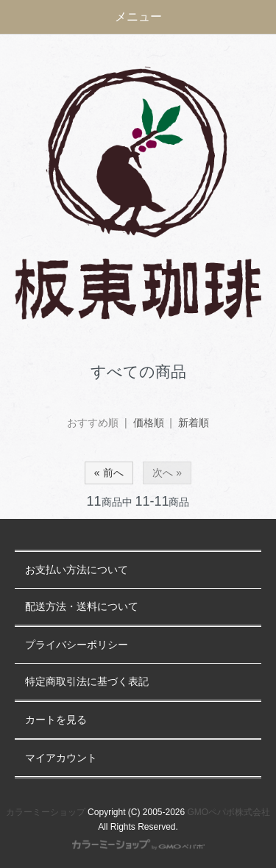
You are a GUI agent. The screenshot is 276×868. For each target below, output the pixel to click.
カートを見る (56, 720)
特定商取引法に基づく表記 (87, 682)
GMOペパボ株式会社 (229, 812)
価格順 (149, 423)
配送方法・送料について (82, 607)
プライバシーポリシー (77, 645)
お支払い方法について (77, 570)
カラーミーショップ (46, 812)
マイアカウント (61, 758)
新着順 (194, 423)
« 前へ (109, 473)
